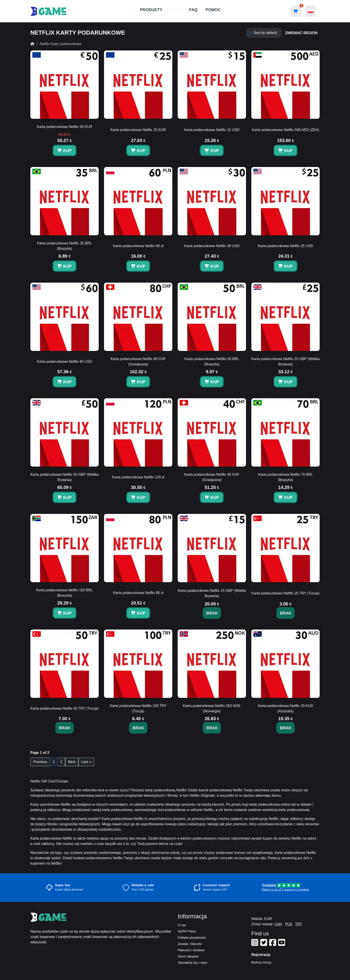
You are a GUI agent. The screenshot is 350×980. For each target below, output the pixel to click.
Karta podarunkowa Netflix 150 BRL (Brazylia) (65, 593)
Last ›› (86, 762)
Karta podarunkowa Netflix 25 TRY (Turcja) (285, 593)
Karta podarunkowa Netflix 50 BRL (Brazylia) (212, 362)
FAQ (193, 10)
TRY (299, 924)
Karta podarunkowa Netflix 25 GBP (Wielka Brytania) (285, 362)
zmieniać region (301, 33)
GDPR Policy (187, 931)
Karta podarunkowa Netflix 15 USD (212, 130)
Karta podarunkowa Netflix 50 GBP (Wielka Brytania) (65, 477)
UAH (278, 924)
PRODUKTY (151, 10)
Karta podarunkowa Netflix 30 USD (212, 246)
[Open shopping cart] (296, 11)
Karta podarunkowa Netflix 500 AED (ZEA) (285, 130)
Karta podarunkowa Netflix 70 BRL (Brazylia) (285, 477)
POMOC (213, 10)
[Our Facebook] (273, 944)
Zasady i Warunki (190, 944)
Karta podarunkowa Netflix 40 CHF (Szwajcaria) (212, 477)
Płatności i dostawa (191, 950)
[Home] (32, 44)
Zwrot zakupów (188, 956)
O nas (182, 925)
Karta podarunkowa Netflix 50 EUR (65, 127)
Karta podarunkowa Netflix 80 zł (138, 593)
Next (72, 762)
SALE (176, 10)
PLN (289, 924)
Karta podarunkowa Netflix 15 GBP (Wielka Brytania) (212, 593)
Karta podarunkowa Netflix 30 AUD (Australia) (285, 708)
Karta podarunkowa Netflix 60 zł (138, 246)
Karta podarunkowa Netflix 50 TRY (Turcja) (65, 708)
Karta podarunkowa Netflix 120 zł (138, 477)
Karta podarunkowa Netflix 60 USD (65, 362)
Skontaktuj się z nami (192, 963)
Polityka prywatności (192, 938)
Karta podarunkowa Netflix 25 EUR (138, 130)
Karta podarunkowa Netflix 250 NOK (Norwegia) (212, 708)
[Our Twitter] (264, 944)
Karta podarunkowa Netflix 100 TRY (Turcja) (138, 708)
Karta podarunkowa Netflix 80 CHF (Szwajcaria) (138, 362)
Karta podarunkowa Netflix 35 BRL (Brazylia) (64, 246)
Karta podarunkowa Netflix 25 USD (285, 246)
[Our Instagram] (255, 944)
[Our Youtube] (282, 944)
